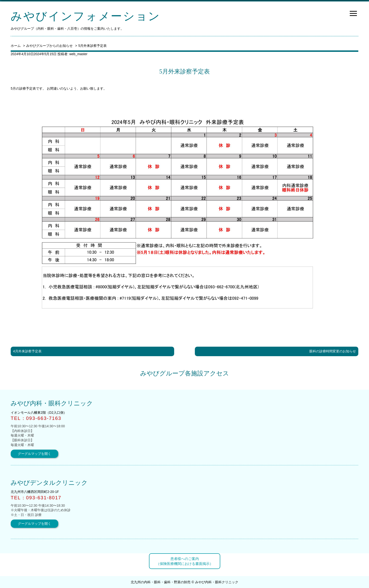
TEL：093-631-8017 (36, 498)
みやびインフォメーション (86, 16)
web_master (78, 54)
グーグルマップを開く (34, 454)
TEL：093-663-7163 (36, 418)
